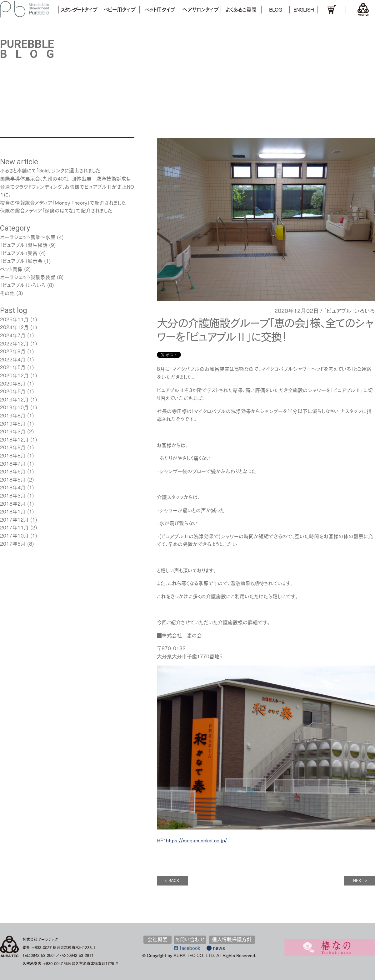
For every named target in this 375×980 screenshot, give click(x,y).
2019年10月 (14, 407)
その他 (7, 293)
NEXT (360, 881)
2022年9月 (13, 351)
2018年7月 (13, 464)
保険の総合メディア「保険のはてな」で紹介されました (56, 211)
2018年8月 (13, 456)
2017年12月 (14, 520)
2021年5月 (13, 367)
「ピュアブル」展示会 (21, 261)
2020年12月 (14, 375)
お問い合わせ (190, 939)
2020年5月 (13, 391)
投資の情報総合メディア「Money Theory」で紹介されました (63, 203)
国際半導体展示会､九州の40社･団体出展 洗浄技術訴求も (65, 179)
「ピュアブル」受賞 (19, 253)
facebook (187, 948)
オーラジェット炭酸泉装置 (28, 277)
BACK (172, 881)
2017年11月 (14, 528)
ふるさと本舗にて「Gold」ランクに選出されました (50, 171)
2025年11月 (14, 319)
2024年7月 (13, 335)
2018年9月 (13, 447)
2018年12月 (14, 440)
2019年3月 (13, 431)
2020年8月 (13, 384)
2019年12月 (14, 400)
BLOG (275, 10)
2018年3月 (13, 496)
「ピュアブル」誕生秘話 (24, 245)
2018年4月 (13, 487)
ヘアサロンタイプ (200, 10)
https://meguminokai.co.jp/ (196, 840)
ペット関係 (11, 269)
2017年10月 (14, 536)
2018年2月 (13, 504)
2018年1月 (13, 512)
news (216, 948)
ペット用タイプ (160, 10)
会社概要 (157, 939)
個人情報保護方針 (232, 939)
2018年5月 (13, 480)
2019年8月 (13, 416)
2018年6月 (13, 472)
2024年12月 (14, 327)
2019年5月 (13, 424)
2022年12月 (14, 344)
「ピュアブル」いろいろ (349, 311)
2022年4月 (13, 360)
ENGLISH (304, 10)
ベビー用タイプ (119, 10)
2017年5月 (13, 544)
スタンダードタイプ (79, 10)
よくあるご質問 (241, 10)
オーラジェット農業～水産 (28, 237)
